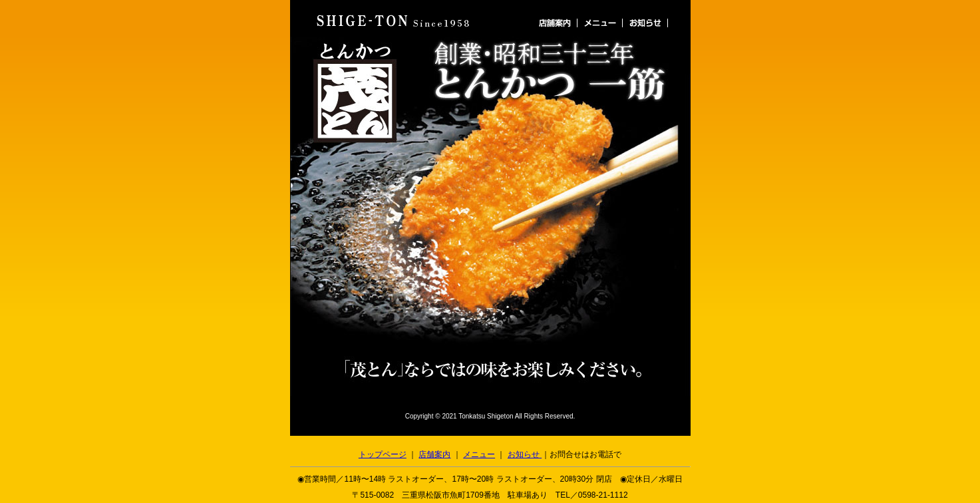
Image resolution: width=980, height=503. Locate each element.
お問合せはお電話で (585, 454)
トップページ (383, 454)
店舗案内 (434, 454)
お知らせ (525, 454)
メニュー (479, 454)
